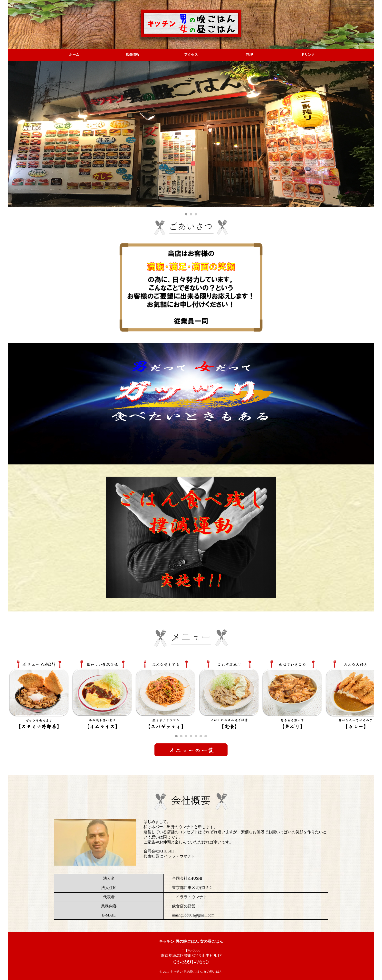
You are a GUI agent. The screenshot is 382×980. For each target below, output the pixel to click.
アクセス (191, 55)
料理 (249, 55)
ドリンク (308, 55)
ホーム (74, 55)
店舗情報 (133, 55)
